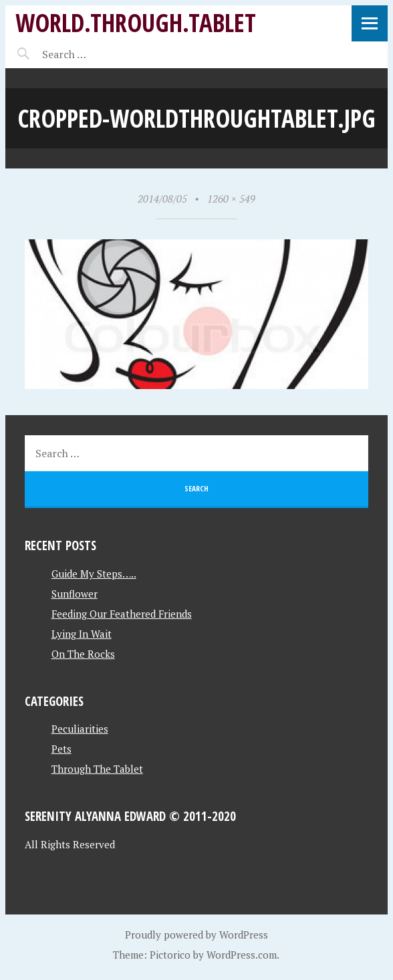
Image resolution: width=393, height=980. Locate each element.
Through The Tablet (97, 769)
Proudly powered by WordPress (196, 935)
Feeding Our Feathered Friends (122, 614)
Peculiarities (80, 729)
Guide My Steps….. (94, 574)
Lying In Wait (82, 634)
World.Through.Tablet (136, 22)
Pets (61, 749)
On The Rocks (83, 654)
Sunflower (75, 594)
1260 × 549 (231, 199)
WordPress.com (242, 955)
